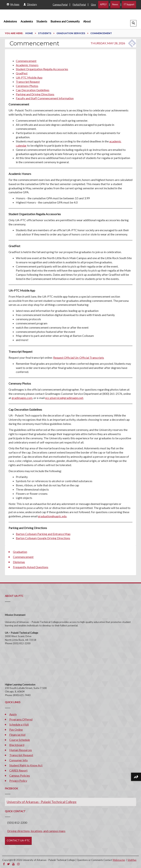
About (87, 21)
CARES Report (18, 770)
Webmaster (119, 860)
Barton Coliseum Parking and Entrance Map (43, 534)
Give (93, 5)
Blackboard (17, 745)
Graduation (20, 552)
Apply (13, 714)
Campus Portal (60, 5)
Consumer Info (18, 760)
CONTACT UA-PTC (18, 840)
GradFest (22, 73)
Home (29, 33)
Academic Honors (27, 65)
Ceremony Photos (27, 86)
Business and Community (65, 21)
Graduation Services (71, 33)
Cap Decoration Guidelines (33, 90)
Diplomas (19, 562)
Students (42, 21)
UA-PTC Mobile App (29, 77)
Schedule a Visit (19, 724)
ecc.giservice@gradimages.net (64, 398)
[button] (133, 23)
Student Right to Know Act (26, 765)
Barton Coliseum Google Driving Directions (43, 538)
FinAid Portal (79, 5)
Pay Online (16, 730)
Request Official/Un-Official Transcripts (79, 358)
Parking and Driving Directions (35, 94)
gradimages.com (22, 398)
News (115, 4)
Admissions (10, 21)
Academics (27, 21)
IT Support (129, 4)
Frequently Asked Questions (31, 567)
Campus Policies (20, 775)
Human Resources (21, 750)
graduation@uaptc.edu (52, 516)
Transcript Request (28, 82)
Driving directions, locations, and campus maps (36, 831)
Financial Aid (17, 735)
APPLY (103, 4)
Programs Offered (21, 719)
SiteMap (132, 860)
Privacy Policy (18, 781)
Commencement (26, 61)
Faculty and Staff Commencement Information (45, 98)
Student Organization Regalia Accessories (42, 69)
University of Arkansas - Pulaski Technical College (42, 802)
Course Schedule (20, 740)
